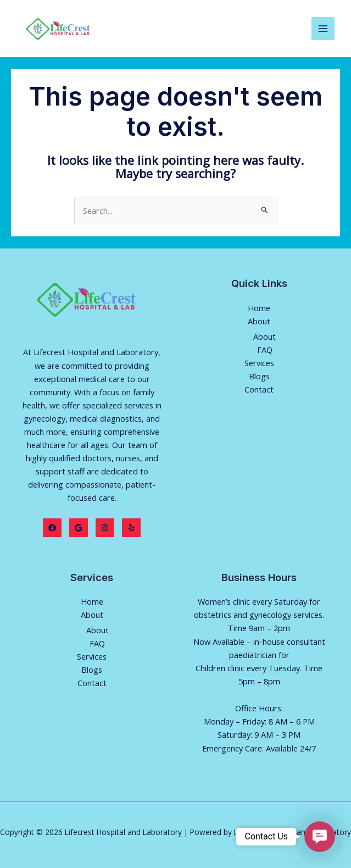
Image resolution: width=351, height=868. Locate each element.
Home (259, 308)
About (259, 321)
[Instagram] (105, 528)
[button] (319, 836)
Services (259, 363)
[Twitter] (79, 528)
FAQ (265, 350)
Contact (259, 389)
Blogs (259, 376)
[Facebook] (52, 528)
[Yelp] (131, 528)
